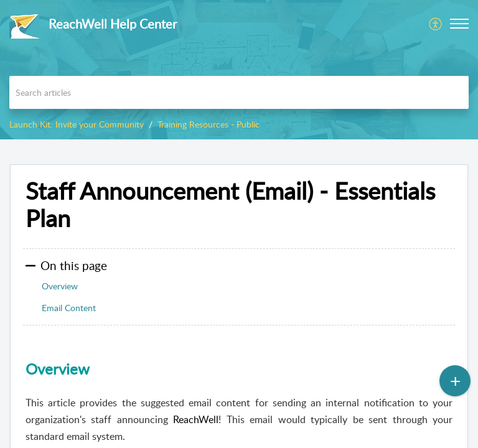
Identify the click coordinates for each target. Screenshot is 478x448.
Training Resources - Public (209, 124)
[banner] (239, 70)
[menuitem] (436, 24)
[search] (239, 92)
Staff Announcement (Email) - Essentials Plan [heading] (230, 205)
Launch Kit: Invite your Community (77, 124)
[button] (436, 24)
